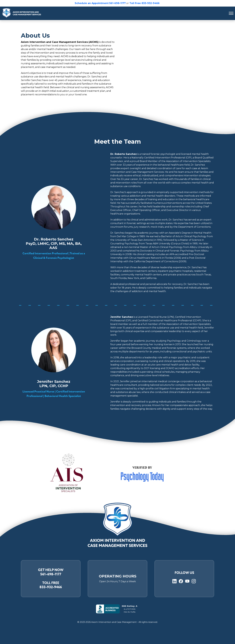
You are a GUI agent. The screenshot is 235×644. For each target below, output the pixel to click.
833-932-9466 (51, 587)
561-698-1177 (51, 574)
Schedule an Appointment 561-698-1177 (100, 3)
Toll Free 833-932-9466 (145, 3)
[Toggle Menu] (231, 13)
